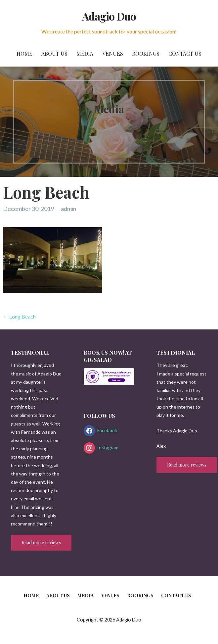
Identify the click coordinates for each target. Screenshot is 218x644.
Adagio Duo (109, 16)
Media (85, 53)
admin (69, 209)
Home (24, 53)
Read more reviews (41, 543)
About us (54, 53)
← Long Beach (19, 316)
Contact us (185, 53)
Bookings (146, 53)
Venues (113, 53)
